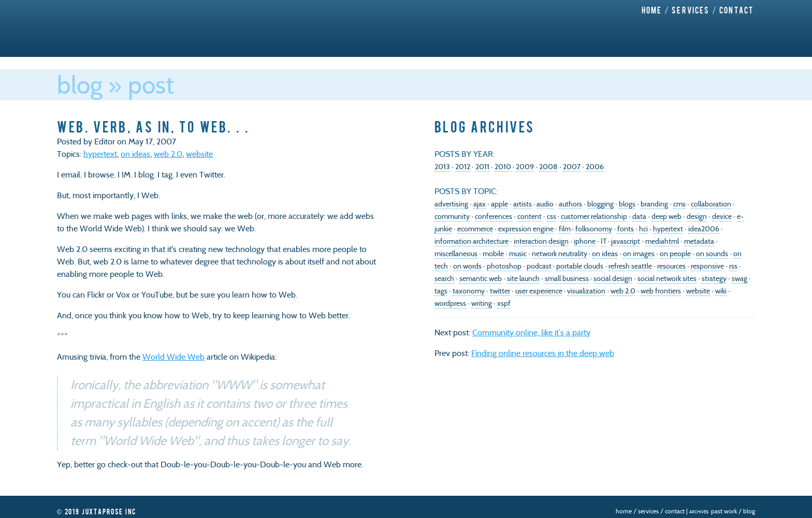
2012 (463, 167)
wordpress (450, 303)
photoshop (504, 266)
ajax (480, 204)
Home (652, 10)
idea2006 (704, 229)
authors (570, 204)
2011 (482, 167)
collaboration (711, 204)
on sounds (712, 254)
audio (545, 204)
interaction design (541, 241)
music (518, 254)
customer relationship (594, 216)
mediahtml (662, 241)
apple (499, 204)
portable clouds (580, 266)
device (722, 216)
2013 (442, 167)
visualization (586, 291)
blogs (627, 204)
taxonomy (469, 291)
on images (639, 254)
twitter (500, 291)
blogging (600, 204)
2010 (503, 167)
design (697, 216)
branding (654, 204)
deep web (666, 216)
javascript (626, 241)
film (565, 229)
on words (467, 266)
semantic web (481, 278)
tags (441, 291)
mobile (493, 254)
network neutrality (560, 254)
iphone (585, 241)
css (552, 216)
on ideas (135, 154)
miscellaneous (456, 254)
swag (740, 278)
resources (671, 266)
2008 (548, 167)
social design (613, 278)
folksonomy (594, 229)
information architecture (472, 241)
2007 (572, 167)
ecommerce (475, 229)
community (452, 216)
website (199, 154)
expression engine (526, 229)
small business (567, 278)
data (639, 216)
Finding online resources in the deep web (543, 353)
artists (523, 204)
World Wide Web (173, 357)
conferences (494, 216)
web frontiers (661, 291)
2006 (595, 167)
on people (675, 254)
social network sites (667, 278)
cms (679, 204)
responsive (707, 266)
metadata (699, 241)
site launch (523, 278)
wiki (721, 291)
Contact (736, 10)
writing (482, 303)
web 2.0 (168, 154)
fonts (626, 229)
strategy (714, 278)
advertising (451, 204)
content (530, 216)
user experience (539, 291)
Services (691, 10)
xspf (504, 303)
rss (733, 266)
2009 (525, 167)
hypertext (100, 154)
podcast (539, 266)
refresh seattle (630, 266)
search (444, 278)
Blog (80, 85)
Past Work (724, 511)
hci (643, 229)
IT (604, 241)
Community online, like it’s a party (531, 332)
